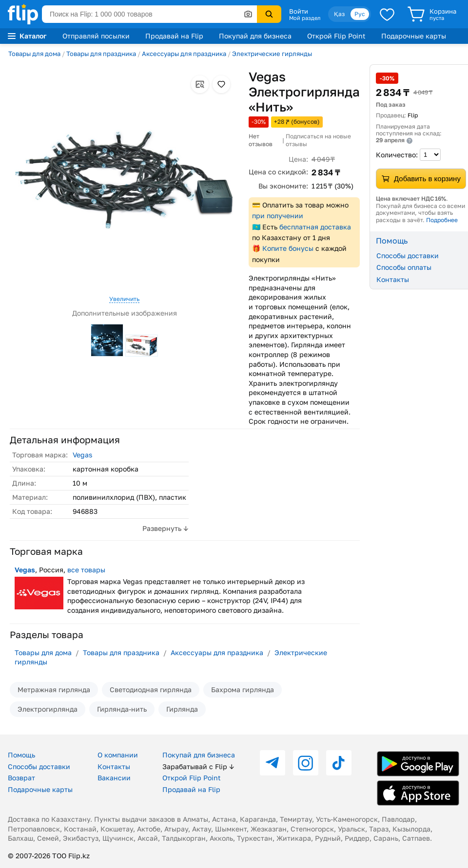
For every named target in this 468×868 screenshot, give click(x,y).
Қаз (339, 14)
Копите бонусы (288, 248)
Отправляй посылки (96, 36)
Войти (299, 11)
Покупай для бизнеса (255, 36)
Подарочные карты (414, 36)
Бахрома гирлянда (243, 689)
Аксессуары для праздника (184, 54)
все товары (86, 570)
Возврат (21, 778)
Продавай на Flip (174, 36)
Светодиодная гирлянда (151, 689)
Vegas (82, 455)
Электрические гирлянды (272, 54)
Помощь (21, 755)
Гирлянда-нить (122, 709)
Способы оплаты (404, 267)
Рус (360, 14)
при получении (278, 216)
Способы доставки (408, 255)
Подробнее (442, 220)
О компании (118, 755)
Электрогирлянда (48, 709)
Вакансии (114, 778)
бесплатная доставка (315, 227)
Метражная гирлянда (54, 689)
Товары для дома (34, 54)
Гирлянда (182, 709)
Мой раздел (305, 18)
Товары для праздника (101, 54)
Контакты (393, 279)
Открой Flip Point (336, 36)
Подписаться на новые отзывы (318, 140)
